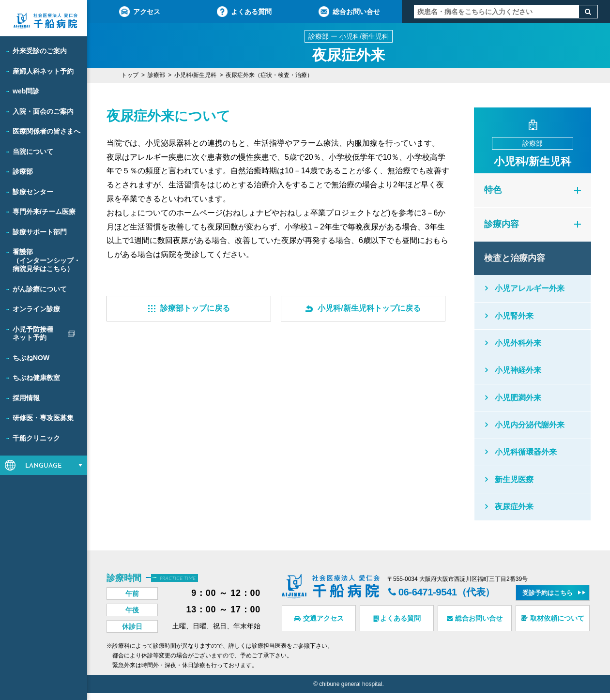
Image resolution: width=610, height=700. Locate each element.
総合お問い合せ (349, 12)
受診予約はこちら (548, 600)
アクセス (140, 12)
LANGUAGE (44, 466)
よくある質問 (244, 12)
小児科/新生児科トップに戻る (363, 308)
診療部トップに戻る (189, 308)
